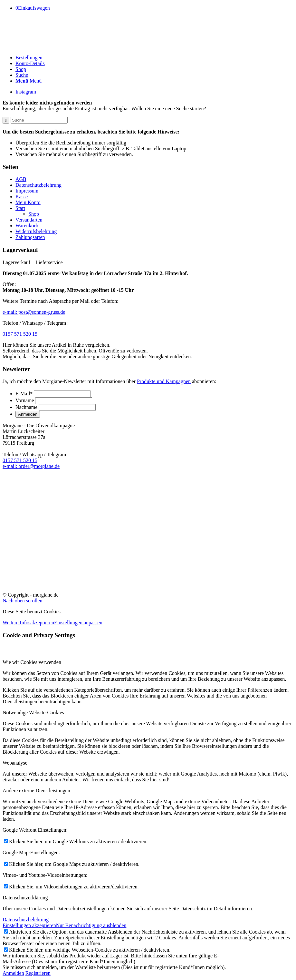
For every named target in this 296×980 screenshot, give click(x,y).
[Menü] (29, 81)
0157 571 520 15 (20, 334)
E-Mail (24, 394)
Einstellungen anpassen (78, 623)
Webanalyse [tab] (15, 763)
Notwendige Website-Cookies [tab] (33, 713)
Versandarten (29, 220)
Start (20, 208)
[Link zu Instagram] (26, 92)
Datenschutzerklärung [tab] (25, 898)
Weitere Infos (16, 623)
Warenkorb (27, 226)
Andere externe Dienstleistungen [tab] (36, 791)
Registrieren (38, 973)
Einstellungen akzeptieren (29, 925)
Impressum (27, 191)
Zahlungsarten (30, 237)
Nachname (26, 407)
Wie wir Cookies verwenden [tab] (32, 662)
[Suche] (22, 75)
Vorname (25, 400)
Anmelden (13, 973)
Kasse (22, 197)
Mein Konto (28, 202)
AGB (21, 179)
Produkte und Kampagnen (164, 381)
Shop (34, 214)
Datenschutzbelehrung (38, 185)
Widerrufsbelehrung (36, 231)
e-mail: (34, 312)
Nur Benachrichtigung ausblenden (91, 925)
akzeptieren (42, 623)
